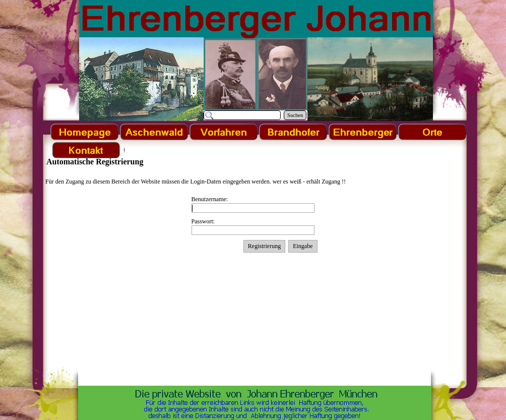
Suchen (295, 115)
